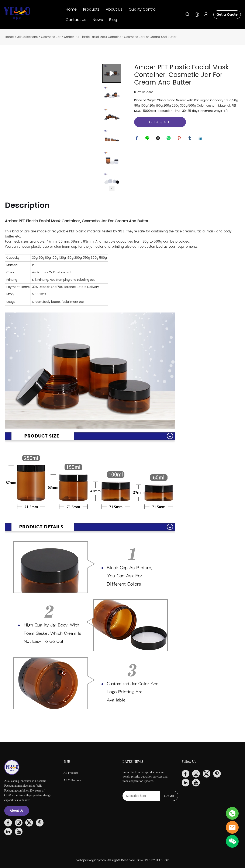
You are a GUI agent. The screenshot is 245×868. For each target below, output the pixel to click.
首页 (67, 762)
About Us (114, 9)
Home (71, 9)
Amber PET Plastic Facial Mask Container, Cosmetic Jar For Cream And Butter (120, 37)
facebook (137, 139)
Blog (113, 20)
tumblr (190, 139)
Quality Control (142, 9)
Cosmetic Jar (51, 37)
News (98, 20)
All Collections (27, 37)
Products (91, 9)
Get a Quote (227, 15)
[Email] (141, 796)
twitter (159, 139)
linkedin (201, 139)
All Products (71, 773)
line (148, 139)
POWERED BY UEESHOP (153, 860)
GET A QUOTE (160, 122)
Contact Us (76, 20)
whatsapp (169, 139)
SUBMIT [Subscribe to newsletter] (169, 796)
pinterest (180, 139)
